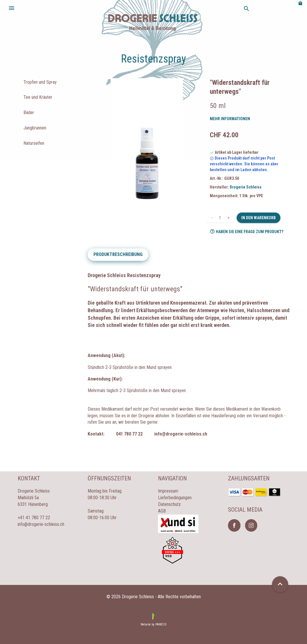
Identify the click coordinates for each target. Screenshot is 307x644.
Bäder (29, 112)
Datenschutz (169, 504)
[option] (147, 143)
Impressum (168, 491)
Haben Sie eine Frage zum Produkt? (247, 231)
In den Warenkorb (259, 218)
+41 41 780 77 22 (34, 518)
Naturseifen (34, 143)
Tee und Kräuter (38, 97)
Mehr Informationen (230, 119)
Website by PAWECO (154, 624)
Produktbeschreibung (118, 254)
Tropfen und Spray (40, 82)
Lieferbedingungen (175, 498)
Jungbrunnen (35, 128)
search (247, 9)
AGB (162, 511)
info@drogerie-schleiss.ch (41, 524)
